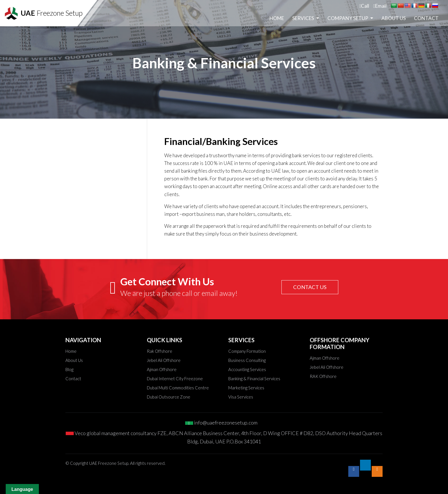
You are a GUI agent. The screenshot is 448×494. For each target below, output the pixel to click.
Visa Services (241, 397)
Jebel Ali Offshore (164, 360)
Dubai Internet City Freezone (175, 379)
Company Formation (247, 351)
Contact (426, 20)
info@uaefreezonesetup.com (221, 423)
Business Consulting (247, 360)
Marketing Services (246, 388)
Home (277, 20)
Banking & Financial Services (254, 379)
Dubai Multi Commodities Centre (178, 388)
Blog (69, 369)
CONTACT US (308, 287)
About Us (394, 20)
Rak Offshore (160, 351)
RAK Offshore (323, 376)
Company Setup (348, 20)
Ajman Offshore (162, 369)
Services (304, 20)
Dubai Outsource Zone (169, 397)
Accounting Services (247, 369)
